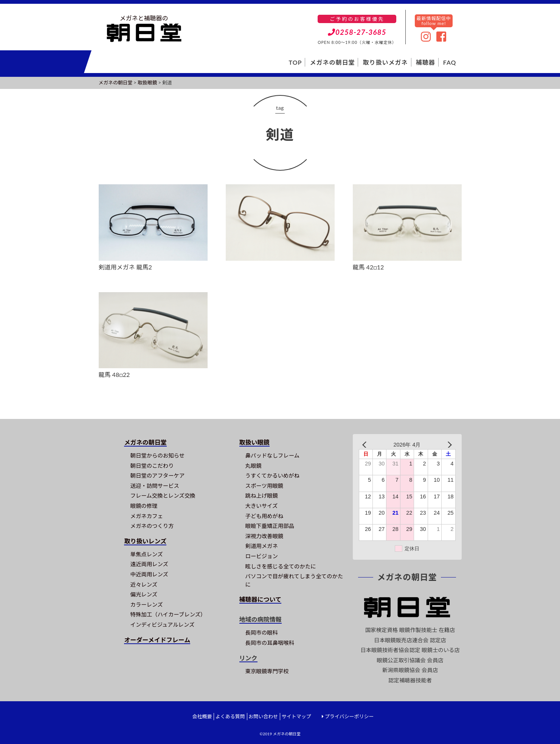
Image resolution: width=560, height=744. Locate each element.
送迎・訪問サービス (155, 486)
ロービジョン (262, 556)
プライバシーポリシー (349, 716)
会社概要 (202, 716)
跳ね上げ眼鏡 (262, 496)
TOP (296, 62)
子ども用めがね (264, 516)
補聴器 (426, 62)
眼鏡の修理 (144, 506)
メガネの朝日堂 (332, 62)
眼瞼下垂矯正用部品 (270, 526)
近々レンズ (144, 584)
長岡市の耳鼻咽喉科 (270, 643)
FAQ (450, 62)
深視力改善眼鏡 (264, 536)
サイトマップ (296, 716)
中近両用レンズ (149, 574)
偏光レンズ (144, 594)
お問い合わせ (263, 716)
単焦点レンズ (146, 554)
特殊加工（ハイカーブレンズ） (168, 614)
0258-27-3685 (357, 32)
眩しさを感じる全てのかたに (281, 566)
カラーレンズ (146, 605)
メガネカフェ (146, 516)
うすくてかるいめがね (272, 476)
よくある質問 (230, 716)
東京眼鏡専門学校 (267, 671)
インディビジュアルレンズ (162, 625)
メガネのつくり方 (152, 526)
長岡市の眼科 (262, 633)
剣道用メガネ (262, 546)
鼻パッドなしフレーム (272, 455)
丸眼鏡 (254, 466)
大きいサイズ (262, 506)
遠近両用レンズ (149, 564)
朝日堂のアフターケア (157, 476)
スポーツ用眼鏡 (264, 486)
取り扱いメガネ (385, 62)
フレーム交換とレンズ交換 (163, 496)
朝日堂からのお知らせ (157, 455)
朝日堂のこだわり (152, 466)
